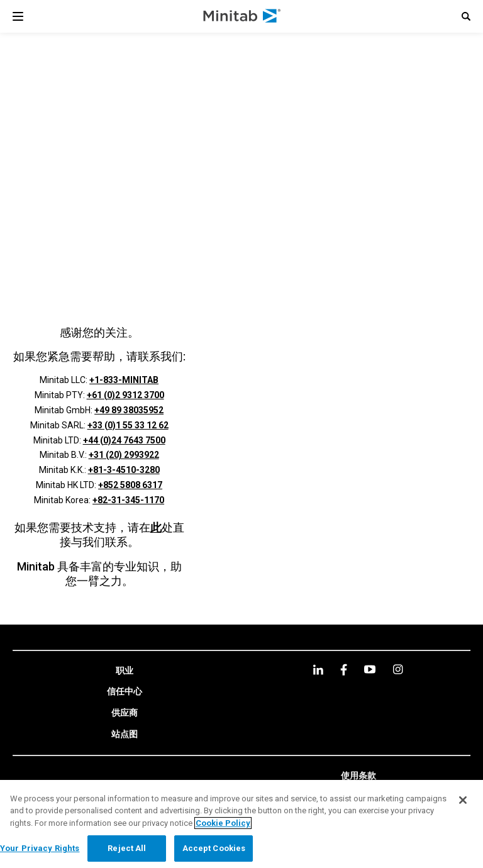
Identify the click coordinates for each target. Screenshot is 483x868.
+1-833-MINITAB (124, 380)
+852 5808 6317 (130, 485)
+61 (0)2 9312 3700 (125, 395)
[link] (125, 671)
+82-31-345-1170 (128, 500)
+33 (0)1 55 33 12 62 (128, 425)
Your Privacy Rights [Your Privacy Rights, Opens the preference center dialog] (40, 848)
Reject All (127, 848)
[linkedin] (318, 670)
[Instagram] (398, 669)
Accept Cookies (214, 848)
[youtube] (370, 669)
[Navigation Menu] (18, 16)
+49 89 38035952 (129, 410)
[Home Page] (242, 16)
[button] (466, 16)
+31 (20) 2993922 (124, 455)
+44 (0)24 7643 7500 (124, 440)
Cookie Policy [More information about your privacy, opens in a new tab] (223, 823)
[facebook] (344, 670)
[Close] (463, 800)
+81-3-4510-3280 (124, 470)
